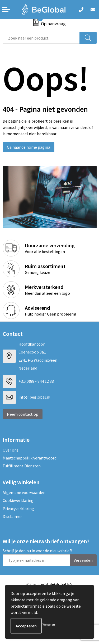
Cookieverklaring (18, 500)
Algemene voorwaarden (24, 492)
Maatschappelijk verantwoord (30, 458)
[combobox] (41, 38)
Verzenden (83, 560)
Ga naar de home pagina (29, 147)
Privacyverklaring (18, 509)
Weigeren (49, 624)
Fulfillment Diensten (22, 466)
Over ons (11, 450)
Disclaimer (12, 516)
